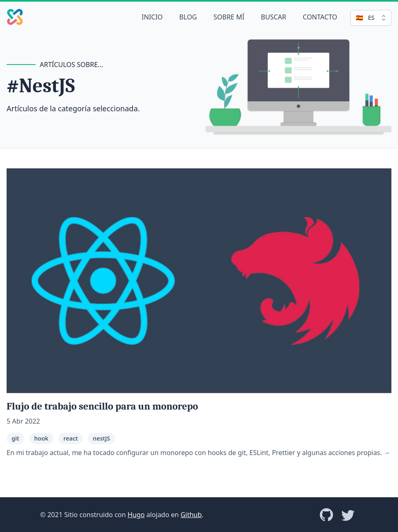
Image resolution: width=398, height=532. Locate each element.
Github (191, 515)
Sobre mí (229, 17)
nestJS (101, 438)
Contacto (320, 17)
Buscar (274, 17)
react (71, 438)
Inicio (152, 17)
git (15, 438)
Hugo (136, 515)
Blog (188, 17)
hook (41, 438)
